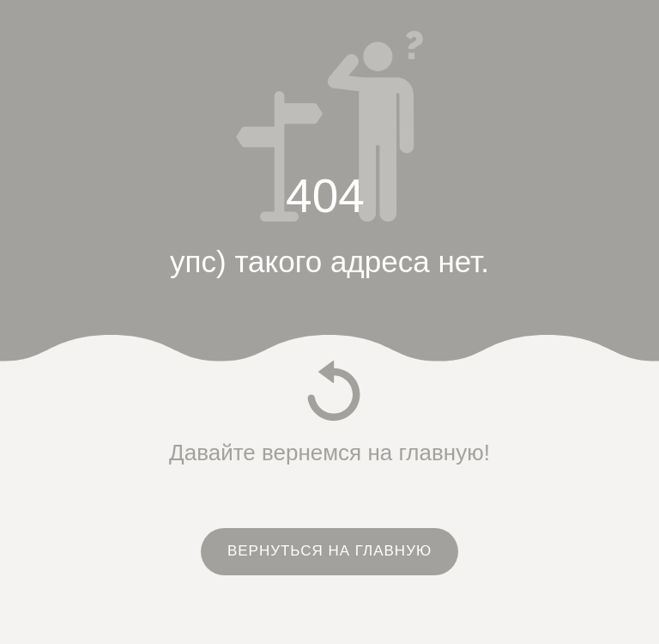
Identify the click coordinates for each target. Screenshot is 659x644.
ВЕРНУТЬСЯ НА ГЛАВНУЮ (329, 551)
